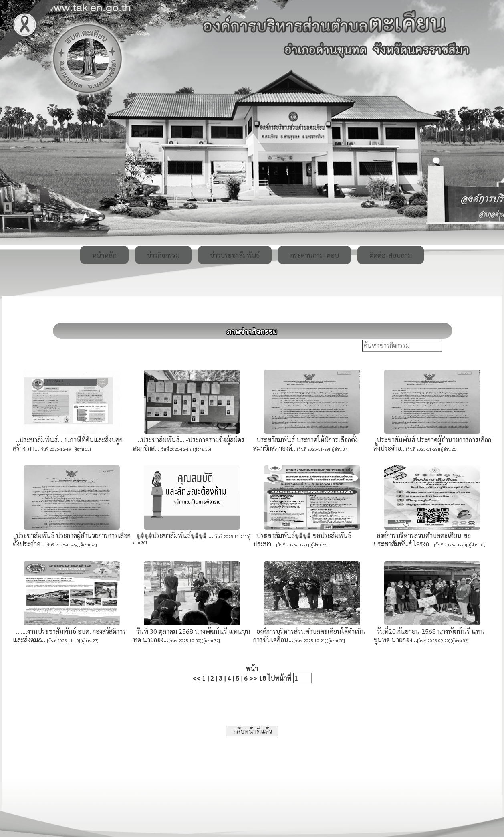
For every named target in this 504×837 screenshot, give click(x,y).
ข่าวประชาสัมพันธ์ (235, 255)
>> (253, 678)
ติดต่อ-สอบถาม (391, 255)
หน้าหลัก (104, 255)
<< (196, 678)
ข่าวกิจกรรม (163, 255)
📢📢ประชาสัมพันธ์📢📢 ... (173, 535)
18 (262, 678)
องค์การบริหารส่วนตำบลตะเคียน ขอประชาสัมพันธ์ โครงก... (422, 540)
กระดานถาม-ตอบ (314, 255)
